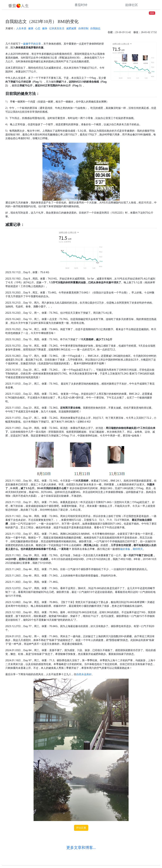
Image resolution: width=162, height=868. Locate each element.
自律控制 (83, 28)
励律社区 (132, 5)
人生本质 (21, 28)
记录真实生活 (57, 28)
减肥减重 (71, 28)
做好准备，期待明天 (131, 549)
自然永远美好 (84, 674)
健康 (31, 28)
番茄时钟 (81, 5)
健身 (45, 28)
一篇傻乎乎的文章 (31, 44)
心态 (38, 28)
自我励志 (95, 28)
